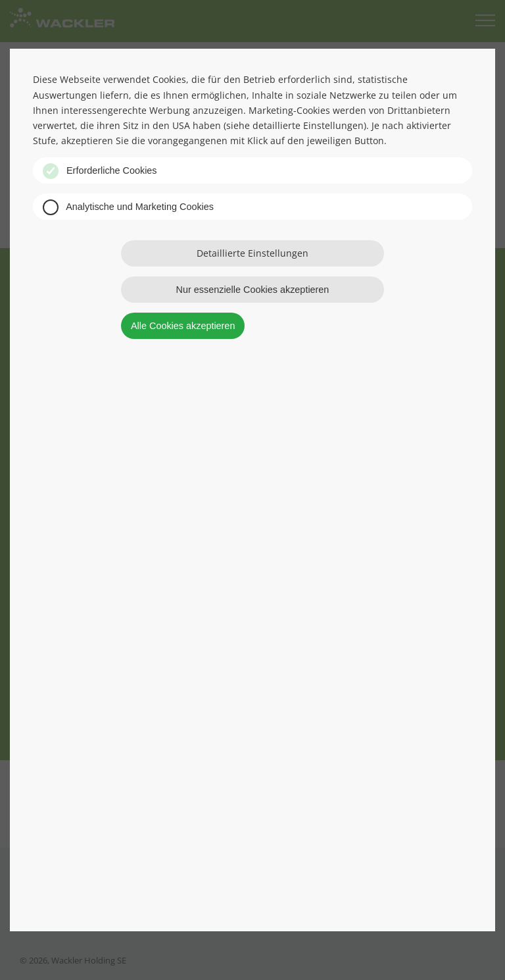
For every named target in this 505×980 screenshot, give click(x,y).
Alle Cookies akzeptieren (183, 326)
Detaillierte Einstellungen (252, 253)
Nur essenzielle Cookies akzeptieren (253, 290)
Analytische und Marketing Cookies (128, 207)
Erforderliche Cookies (100, 171)
